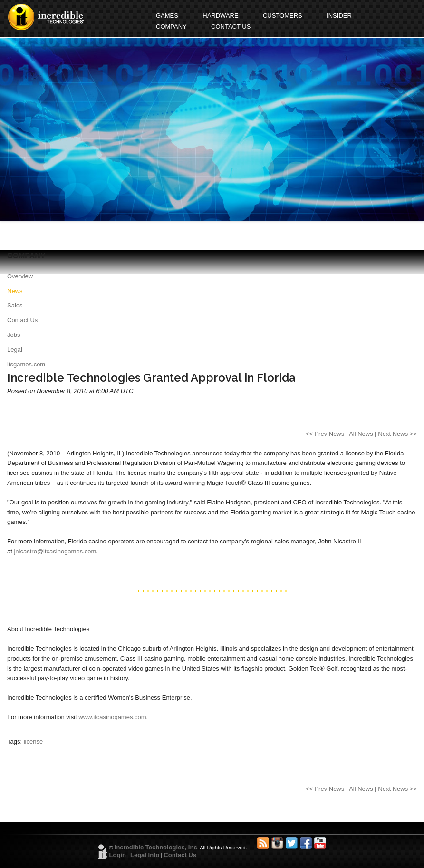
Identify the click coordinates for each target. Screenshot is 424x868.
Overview (20, 276)
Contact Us (22, 320)
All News (361, 434)
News (15, 291)
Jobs (14, 335)
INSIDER (339, 15)
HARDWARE (220, 15)
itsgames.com (26, 364)
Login (118, 855)
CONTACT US (231, 26)
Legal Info (145, 855)
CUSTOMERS (283, 15)
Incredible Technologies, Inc (156, 847)
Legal (15, 350)
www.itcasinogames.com (112, 717)
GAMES (167, 15)
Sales (15, 305)
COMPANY (171, 26)
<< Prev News (325, 434)
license (33, 742)
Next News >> (397, 434)
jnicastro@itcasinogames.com (55, 551)
